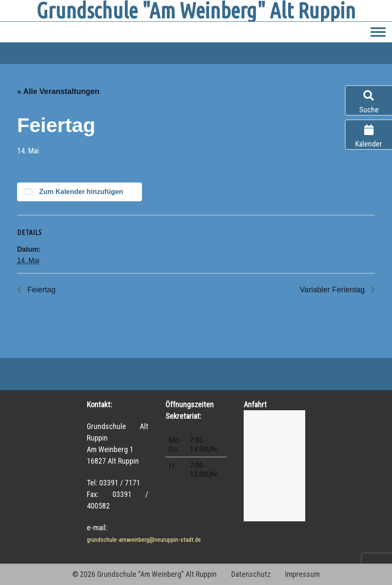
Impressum (302, 574)
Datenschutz (251, 574)
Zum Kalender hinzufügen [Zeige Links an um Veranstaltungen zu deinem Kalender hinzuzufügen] (81, 192)
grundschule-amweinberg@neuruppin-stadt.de (144, 540)
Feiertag (40, 290)
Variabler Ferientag (333, 290)
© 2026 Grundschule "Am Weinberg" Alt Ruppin (144, 574)
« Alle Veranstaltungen (58, 91)
